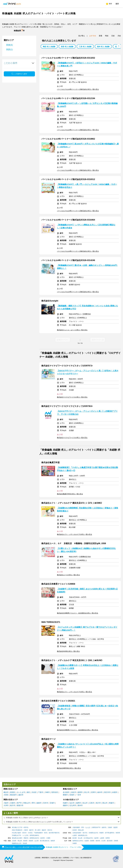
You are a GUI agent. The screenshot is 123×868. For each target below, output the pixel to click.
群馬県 (32, 835)
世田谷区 (55, 792)
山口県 (36, 841)
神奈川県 (15, 830)
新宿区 (13, 792)
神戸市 (19, 803)
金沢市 (90, 838)
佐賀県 (87, 841)
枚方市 (13, 805)
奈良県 (75, 830)
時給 (107, 36)
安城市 (72, 795)
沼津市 (93, 792)
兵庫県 (94, 827)
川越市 (19, 833)
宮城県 (91, 833)
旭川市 (98, 803)
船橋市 (41, 833)
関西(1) (10, 50)
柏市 (46, 833)
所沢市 (24, 833)
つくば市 (25, 835)
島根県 (31, 841)
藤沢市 (31, 830)
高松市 (47, 841)
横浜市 (6, 792)
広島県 (14, 841)
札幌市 (65, 803)
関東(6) (10, 45)
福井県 (96, 838)
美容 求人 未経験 (67, 47)
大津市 (6, 805)
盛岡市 (112, 833)
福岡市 (79, 803)
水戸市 (19, 835)
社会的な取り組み (56, 858)
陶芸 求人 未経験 (49, 47)
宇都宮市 (56, 833)
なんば (88, 827)
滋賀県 (115, 827)
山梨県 (102, 838)
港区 (28, 792)
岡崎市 (26, 838)
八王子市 (20, 827)
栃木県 (51, 833)
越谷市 (21, 795)
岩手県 (107, 833)
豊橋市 (65, 795)
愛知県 (14, 838)
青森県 (101, 833)
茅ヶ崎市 (38, 830)
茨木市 (46, 803)
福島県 (80, 835)
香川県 (42, 841)
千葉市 (41, 792)
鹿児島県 (110, 841)
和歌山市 (27, 803)
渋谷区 (34, 792)
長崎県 (92, 841)
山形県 (75, 835)
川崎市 (47, 792)
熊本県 (98, 841)
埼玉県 (14, 833)
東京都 (14, 827)
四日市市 (107, 792)
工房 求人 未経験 (85, 47)
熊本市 (80, 805)
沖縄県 (75, 843)
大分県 (103, 841)
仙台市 (72, 803)
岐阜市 (100, 792)
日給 (113, 36)
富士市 (87, 792)
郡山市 (105, 803)
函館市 (65, 805)
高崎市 (36, 835)
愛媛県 (14, 843)
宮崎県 (116, 841)
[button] (119, 46)
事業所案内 (45, 858)
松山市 (85, 803)
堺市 (33, 803)
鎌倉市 (44, 830)
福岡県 (75, 841)
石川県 (86, 838)
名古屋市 (66, 792)
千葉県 (36, 833)
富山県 (80, 838)
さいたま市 (21, 792)
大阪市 (6, 803)
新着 (101, 36)
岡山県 (20, 841)
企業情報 (37, 858)
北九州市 (73, 805)
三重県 (48, 838)
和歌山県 (81, 830)
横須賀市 (13, 795)
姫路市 (39, 803)
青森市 (112, 803)
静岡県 (32, 838)
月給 (119, 36)
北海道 (75, 833)
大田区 (6, 795)
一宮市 (79, 795)
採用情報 (66, 858)
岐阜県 (43, 838)
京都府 (110, 827)
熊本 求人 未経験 (103, 47)
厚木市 (50, 830)
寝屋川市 (20, 805)
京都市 (13, 803)
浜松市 (74, 792)
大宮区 (30, 833)
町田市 (26, 827)
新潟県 (75, 838)
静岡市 (80, 792)
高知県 (25, 843)
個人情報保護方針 (86, 858)
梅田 (78, 827)
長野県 (108, 838)
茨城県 (14, 835)
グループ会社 (75, 858)
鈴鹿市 (115, 792)
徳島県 (53, 841)
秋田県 (118, 833)
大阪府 (75, 827)
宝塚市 (52, 803)
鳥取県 (25, 841)
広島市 (92, 803)
